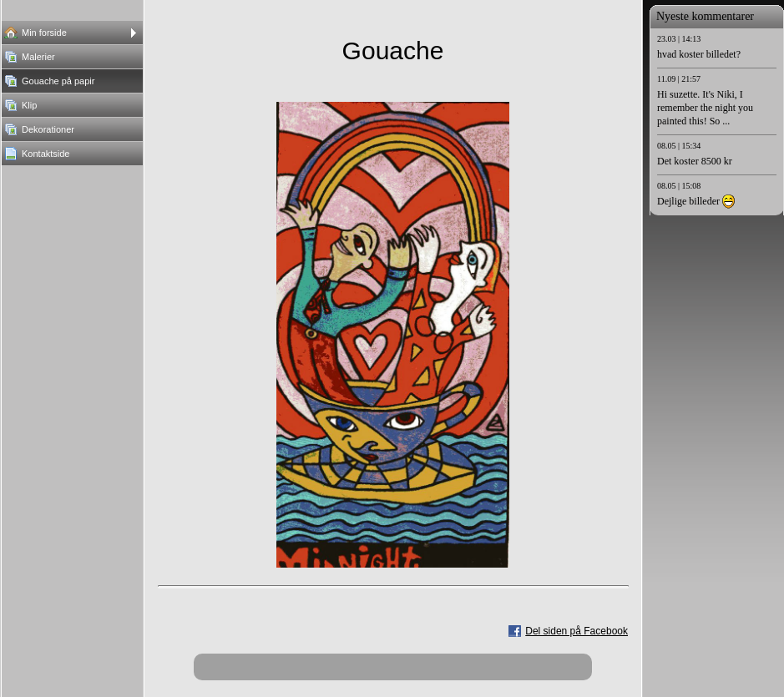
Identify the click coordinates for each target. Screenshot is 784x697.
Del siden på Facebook (577, 631)
